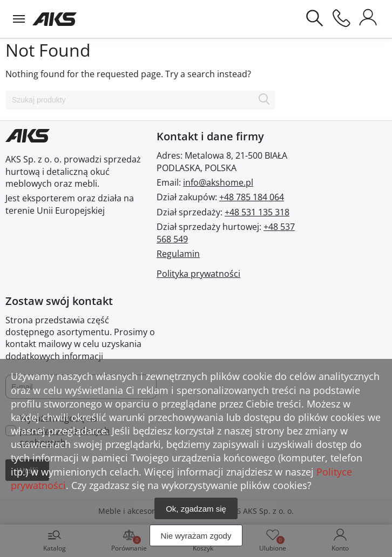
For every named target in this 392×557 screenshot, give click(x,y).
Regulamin (178, 254)
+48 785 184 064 (252, 197)
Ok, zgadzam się (196, 509)
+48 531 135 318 (257, 212)
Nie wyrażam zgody (196, 536)
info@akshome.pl (218, 182)
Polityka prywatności (198, 274)
